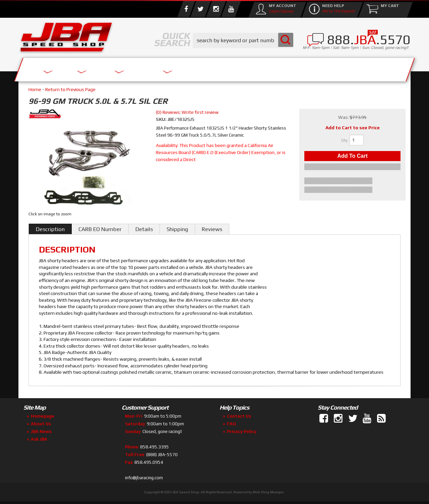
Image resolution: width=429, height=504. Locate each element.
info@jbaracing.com (144, 478)
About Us (117, 68)
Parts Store (185, 68)
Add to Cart (352, 157)
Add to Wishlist (352, 169)
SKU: (162, 119)
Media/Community (271, 68)
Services (55, 68)
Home (35, 89)
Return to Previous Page (70, 89)
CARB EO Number (100, 229)
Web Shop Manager (268, 492)
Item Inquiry (352, 182)
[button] (243, 40)
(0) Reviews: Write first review (187, 112)
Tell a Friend (353, 190)
